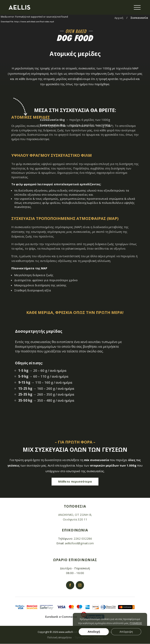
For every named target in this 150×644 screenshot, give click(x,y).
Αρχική (119, 18)
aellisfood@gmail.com (79, 543)
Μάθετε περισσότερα (75, 481)
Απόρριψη (126, 631)
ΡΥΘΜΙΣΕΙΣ (136, 623)
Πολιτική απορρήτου (59, 637)
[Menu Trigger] (137, 7)
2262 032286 (83, 538)
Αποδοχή (94, 631)
